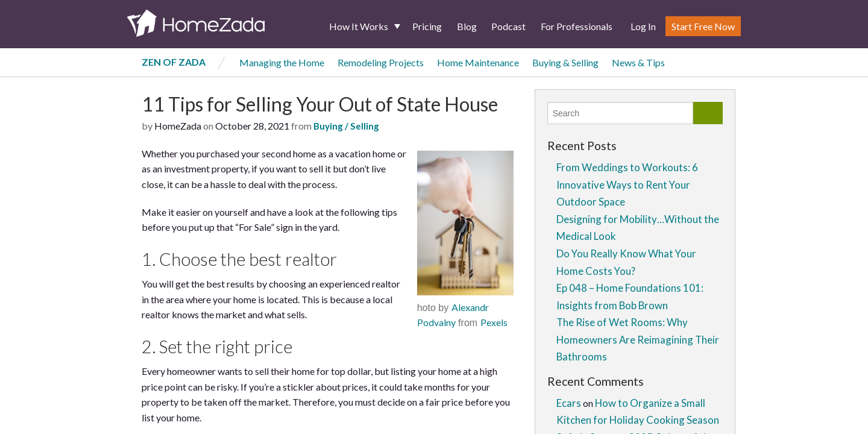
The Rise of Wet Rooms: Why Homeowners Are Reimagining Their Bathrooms (638, 339)
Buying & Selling (565, 62)
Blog (467, 26)
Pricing (427, 26)
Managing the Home (282, 62)
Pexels (494, 322)
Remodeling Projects (381, 62)
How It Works (359, 26)
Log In (643, 26)
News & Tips (638, 62)
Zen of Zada (174, 62)
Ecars (569, 403)
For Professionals (577, 26)
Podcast (508, 26)
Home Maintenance (478, 62)
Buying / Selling (346, 126)
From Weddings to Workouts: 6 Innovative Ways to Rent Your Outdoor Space (627, 184)
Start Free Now (703, 26)
